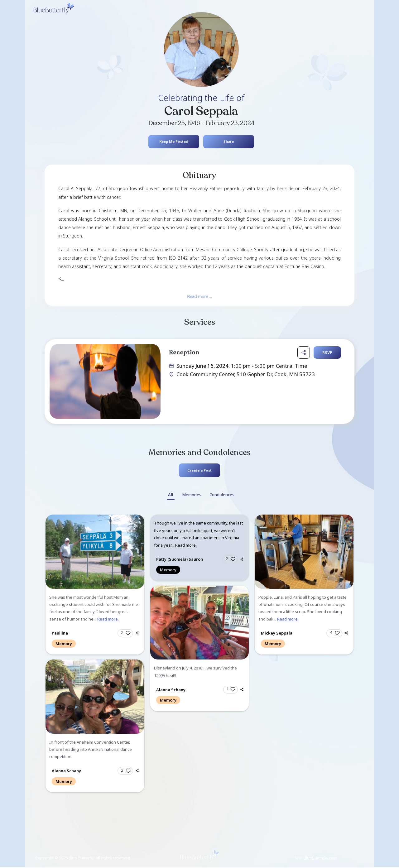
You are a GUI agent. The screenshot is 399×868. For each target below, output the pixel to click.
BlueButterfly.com (320, 858)
